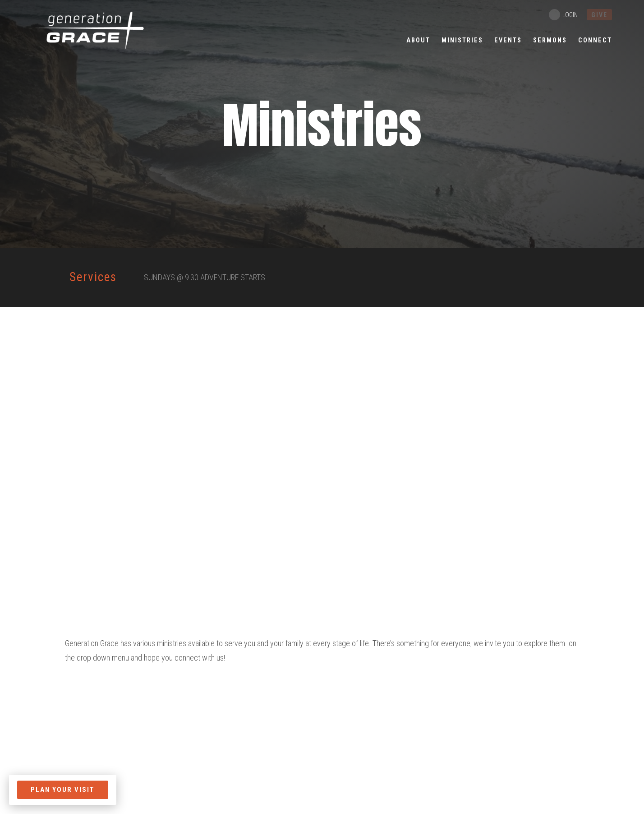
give (599, 15)
